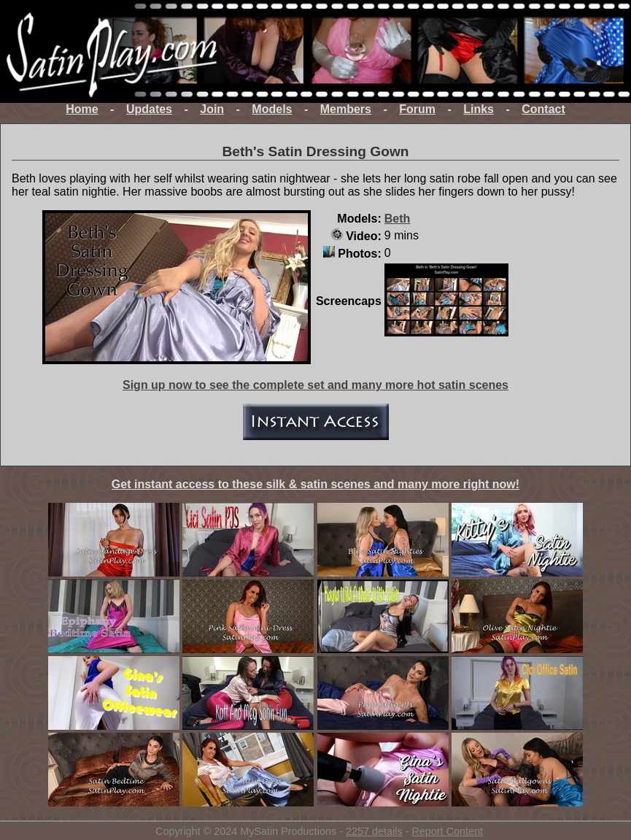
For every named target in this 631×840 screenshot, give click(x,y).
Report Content (447, 831)
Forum (417, 109)
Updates (149, 109)
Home (82, 109)
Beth (398, 219)
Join (212, 109)
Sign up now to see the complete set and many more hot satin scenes (315, 385)
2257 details (374, 831)
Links (479, 109)
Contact (543, 109)
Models (272, 109)
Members (346, 109)
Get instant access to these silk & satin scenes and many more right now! (315, 484)
